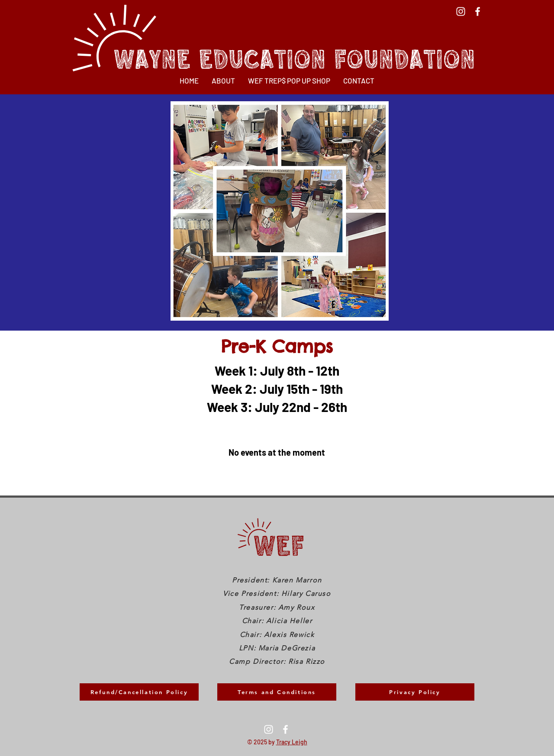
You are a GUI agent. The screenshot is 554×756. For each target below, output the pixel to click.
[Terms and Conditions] (277, 692)
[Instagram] (461, 11)
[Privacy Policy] (415, 692)
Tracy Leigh (292, 742)
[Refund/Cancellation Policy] (139, 692)
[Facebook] (478, 11)
